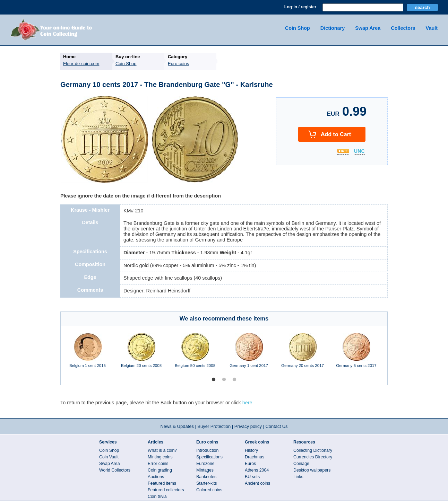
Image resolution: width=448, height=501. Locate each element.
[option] (88, 354)
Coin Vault (109, 457)
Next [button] (393, 354)
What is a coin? (162, 450)
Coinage (301, 464)
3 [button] (234, 380)
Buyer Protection (214, 426)
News (177, 426)
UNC (359, 151)
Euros (250, 464)
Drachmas (255, 457)
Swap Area (368, 28)
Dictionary (333, 28)
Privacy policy (248, 426)
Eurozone (205, 464)
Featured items (162, 483)
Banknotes (206, 477)
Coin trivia (157, 496)
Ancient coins (257, 483)
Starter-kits (206, 483)
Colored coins (209, 490)
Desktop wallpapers (312, 470)
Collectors (403, 28)
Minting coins (160, 457)
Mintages (205, 470)
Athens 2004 (257, 470)
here (247, 403)
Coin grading (160, 470)
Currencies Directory (313, 457)
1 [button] (214, 380)
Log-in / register (300, 7)
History (251, 450)
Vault (432, 28)
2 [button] (224, 380)
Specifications (209, 457)
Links (298, 477)
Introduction (207, 450)
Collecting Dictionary (313, 450)
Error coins (158, 464)
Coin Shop (298, 28)
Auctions (156, 477)
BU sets (252, 477)
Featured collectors (166, 490)
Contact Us (277, 426)
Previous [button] (55, 354)
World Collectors (115, 470)
